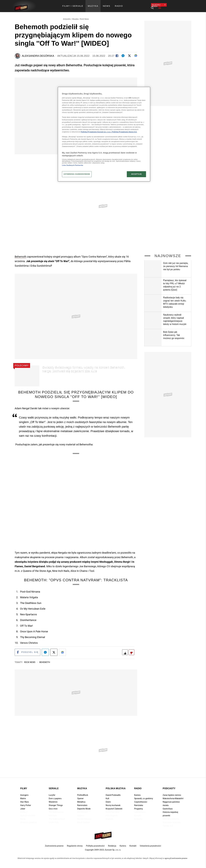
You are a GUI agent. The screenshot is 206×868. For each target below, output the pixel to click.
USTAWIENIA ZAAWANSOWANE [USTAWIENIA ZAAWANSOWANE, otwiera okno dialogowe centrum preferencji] (77, 174)
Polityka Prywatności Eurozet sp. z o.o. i (96, 132)
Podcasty (169, 785)
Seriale (54, 785)
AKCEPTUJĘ (136, 174)
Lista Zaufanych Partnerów (73, 165)
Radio (138, 785)
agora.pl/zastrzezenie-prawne (176, 855)
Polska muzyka (116, 785)
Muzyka (75, 15)
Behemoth (21, 253)
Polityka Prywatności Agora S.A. (125, 132)
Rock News (84, 15)
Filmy (24, 785)
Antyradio (67, 15)
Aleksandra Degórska (38, 52)
